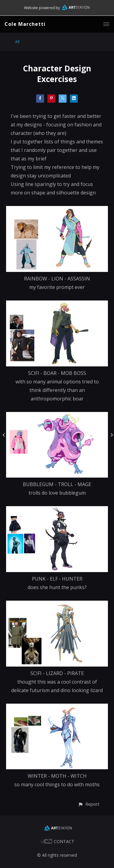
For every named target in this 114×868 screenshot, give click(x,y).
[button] (89, 804)
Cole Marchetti (25, 24)
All (17, 42)
